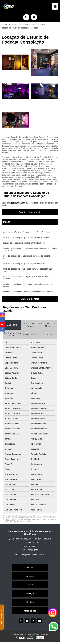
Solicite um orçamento (30, 212)
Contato (30, 602)
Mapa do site (30, 611)
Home (30, 567)
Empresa (30, 576)
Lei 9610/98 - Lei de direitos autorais (17, 521)
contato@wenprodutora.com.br (30, 555)
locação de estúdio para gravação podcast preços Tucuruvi (28, 292)
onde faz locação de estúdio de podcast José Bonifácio (26, 232)
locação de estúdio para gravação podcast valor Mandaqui (28, 238)
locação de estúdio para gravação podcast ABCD (24, 264)
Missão (30, 585)
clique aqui (33, 203)
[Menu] (55, 6)
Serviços (30, 593)
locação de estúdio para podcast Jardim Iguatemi (24, 243)
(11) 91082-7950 (19, 203)
